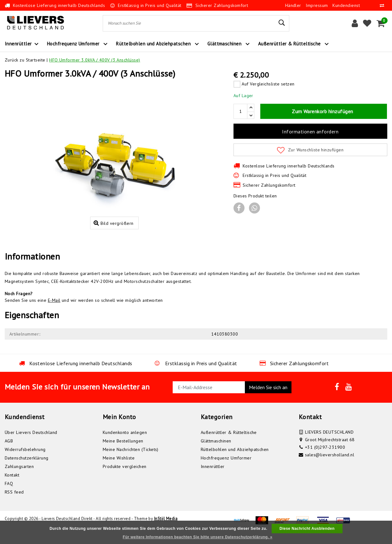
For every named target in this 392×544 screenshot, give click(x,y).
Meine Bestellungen (123, 453)
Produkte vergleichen (125, 479)
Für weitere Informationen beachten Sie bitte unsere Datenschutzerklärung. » (198, 537)
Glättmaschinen (216, 453)
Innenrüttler (213, 479)
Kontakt (12, 487)
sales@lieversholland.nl (330, 467)
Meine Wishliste (119, 470)
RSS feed (14, 504)
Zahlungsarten (19, 479)
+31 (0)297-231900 (325, 459)
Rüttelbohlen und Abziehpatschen (235, 462)
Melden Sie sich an (268, 400)
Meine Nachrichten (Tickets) (131, 462)
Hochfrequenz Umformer (226, 470)
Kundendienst (346, 5)
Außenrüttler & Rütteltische (229, 445)
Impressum (317, 5)
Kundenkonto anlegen (125, 445)
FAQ (9, 496)
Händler (293, 5)
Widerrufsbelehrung (25, 462)
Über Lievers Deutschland (31, 445)
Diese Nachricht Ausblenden (307, 529)
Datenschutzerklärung (27, 470)
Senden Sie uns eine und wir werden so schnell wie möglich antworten (84, 313)
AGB (9, 453)
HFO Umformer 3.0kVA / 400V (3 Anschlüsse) (95, 60)
